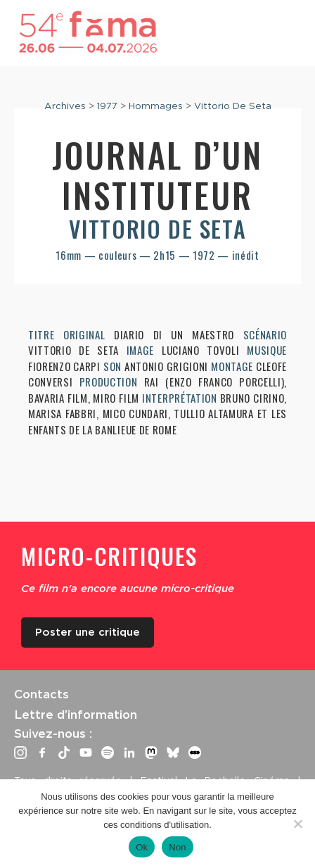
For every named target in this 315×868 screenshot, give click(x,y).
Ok (142, 847)
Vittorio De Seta (233, 106)
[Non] (297, 824)
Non (178, 847)
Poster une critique (88, 632)
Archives (65, 106)
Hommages (156, 106)
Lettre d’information (76, 715)
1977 (107, 106)
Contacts (41, 694)
